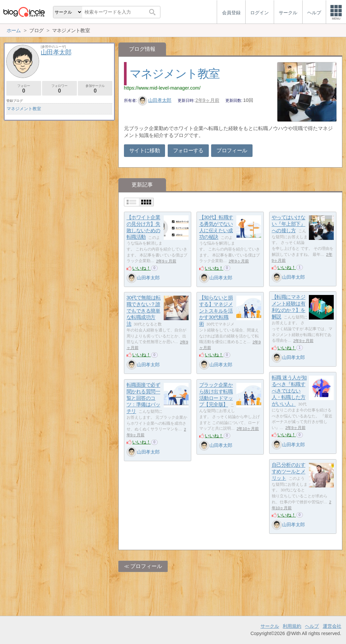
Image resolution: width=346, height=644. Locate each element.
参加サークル (95, 89)
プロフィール (232, 150)
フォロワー (59, 89)
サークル (270, 626)
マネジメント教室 (175, 73)
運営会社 (332, 626)
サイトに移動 (144, 150)
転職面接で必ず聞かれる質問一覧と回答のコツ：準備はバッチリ (144, 398)
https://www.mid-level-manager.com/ (162, 88)
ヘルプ (312, 626)
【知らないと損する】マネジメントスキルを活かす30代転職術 (216, 311)
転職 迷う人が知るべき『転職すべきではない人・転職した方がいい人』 (289, 391)
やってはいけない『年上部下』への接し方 (289, 224)
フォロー (24, 89)
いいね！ (142, 268)
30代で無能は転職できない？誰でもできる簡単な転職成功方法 (144, 311)
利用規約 (292, 626)
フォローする (188, 150)
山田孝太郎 (155, 100)
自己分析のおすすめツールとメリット (289, 471)
